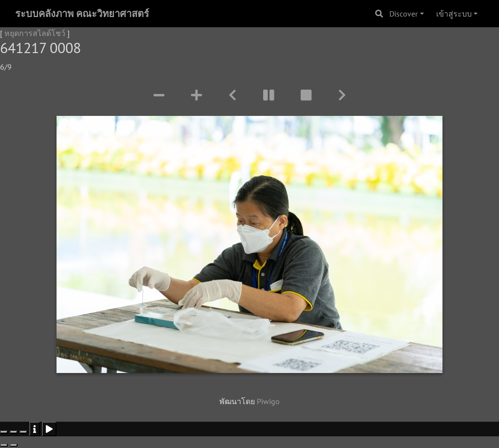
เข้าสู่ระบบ (454, 14)
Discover (403, 14)
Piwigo (268, 401)
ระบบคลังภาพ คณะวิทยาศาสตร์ (82, 14)
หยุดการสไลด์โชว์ (35, 33)
